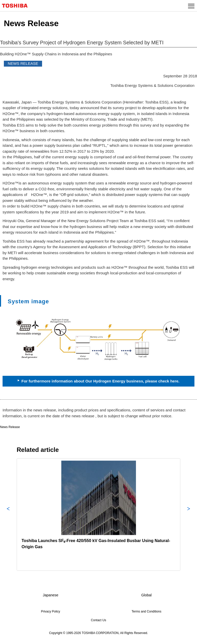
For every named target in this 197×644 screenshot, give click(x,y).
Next (189, 515)
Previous (8, 515)
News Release (10, 427)
